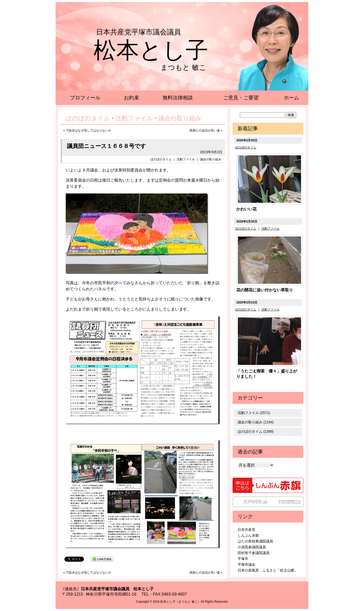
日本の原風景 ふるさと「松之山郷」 (268, 570)
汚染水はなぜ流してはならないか (88, 130)
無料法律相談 (178, 98)
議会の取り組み (211, 159)
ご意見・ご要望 (241, 98)
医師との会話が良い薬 (205, 130)
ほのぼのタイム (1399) (256, 431)
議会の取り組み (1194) (256, 422)
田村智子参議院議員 (254, 553)
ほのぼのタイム (161, 159)
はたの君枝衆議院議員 (255, 541)
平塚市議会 (246, 564)
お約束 (131, 98)
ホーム (291, 98)
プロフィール (85, 98)
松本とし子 (151, 50)
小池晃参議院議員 (252, 547)
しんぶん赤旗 (248, 535)
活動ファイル (186, 159)
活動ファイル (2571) (254, 413)
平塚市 (243, 559)
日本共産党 (246, 530)
